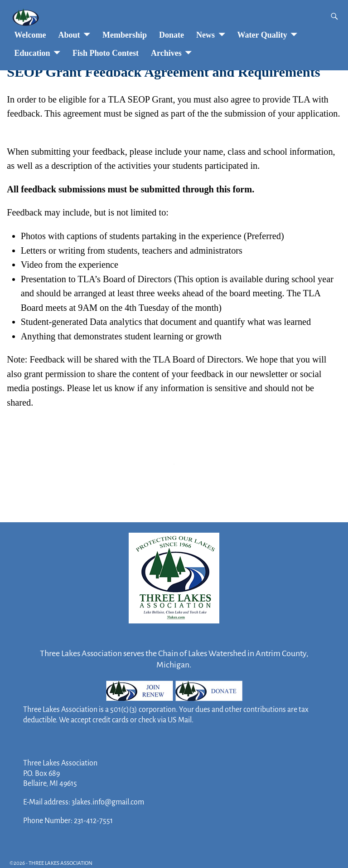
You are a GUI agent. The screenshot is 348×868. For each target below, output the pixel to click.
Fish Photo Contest (106, 53)
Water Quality (262, 35)
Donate (172, 35)
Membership (125, 35)
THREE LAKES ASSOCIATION (60, 863)
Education (32, 53)
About (69, 35)
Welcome (30, 35)
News (205, 35)
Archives (166, 53)
